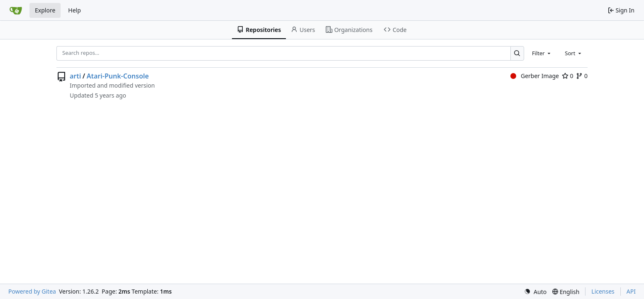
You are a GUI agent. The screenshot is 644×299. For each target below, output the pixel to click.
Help (74, 10)
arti (75, 76)
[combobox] (542, 53)
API (631, 291)
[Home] (16, 10)
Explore (45, 10)
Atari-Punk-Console (118, 76)
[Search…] (517, 53)
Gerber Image (535, 76)
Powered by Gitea (32, 291)
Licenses (603, 291)
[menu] (535, 292)
